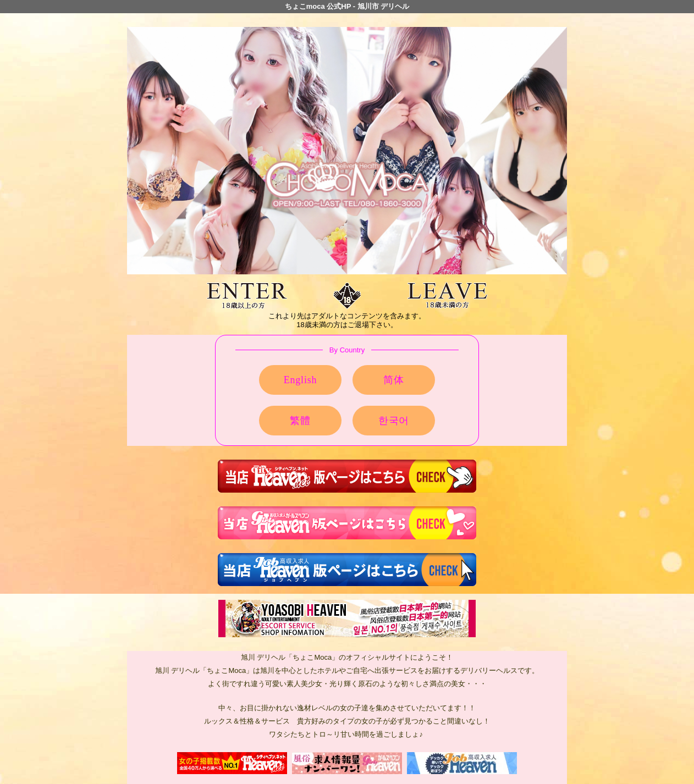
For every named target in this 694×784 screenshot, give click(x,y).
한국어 (394, 421)
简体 (394, 380)
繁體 (300, 421)
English (301, 380)
